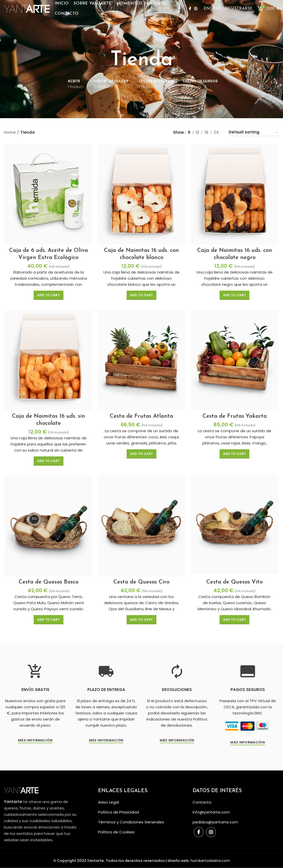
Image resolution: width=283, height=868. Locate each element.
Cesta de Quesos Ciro (142, 584)
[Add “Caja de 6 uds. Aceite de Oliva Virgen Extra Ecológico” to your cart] (48, 296)
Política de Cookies (116, 832)
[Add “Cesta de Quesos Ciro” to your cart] (141, 621)
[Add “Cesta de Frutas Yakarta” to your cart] (235, 455)
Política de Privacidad (118, 812)
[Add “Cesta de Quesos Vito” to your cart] (235, 621)
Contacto (202, 802)
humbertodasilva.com (210, 861)
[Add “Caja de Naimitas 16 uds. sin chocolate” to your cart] (48, 462)
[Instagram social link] (196, 11)
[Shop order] (254, 133)
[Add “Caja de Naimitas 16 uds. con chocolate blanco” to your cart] (141, 296)
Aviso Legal (109, 802)
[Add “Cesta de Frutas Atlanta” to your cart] (141, 455)
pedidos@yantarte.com (215, 822)
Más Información (106, 742)
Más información (35, 742)
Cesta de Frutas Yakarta (235, 417)
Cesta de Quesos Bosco (48, 584)
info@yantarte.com (211, 812)
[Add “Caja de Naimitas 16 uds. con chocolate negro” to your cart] (235, 296)
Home (10, 132)
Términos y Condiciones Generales (131, 822)
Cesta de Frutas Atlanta (142, 417)
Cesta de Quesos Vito (235, 584)
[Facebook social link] (190, 11)
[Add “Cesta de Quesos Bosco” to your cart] (48, 621)
